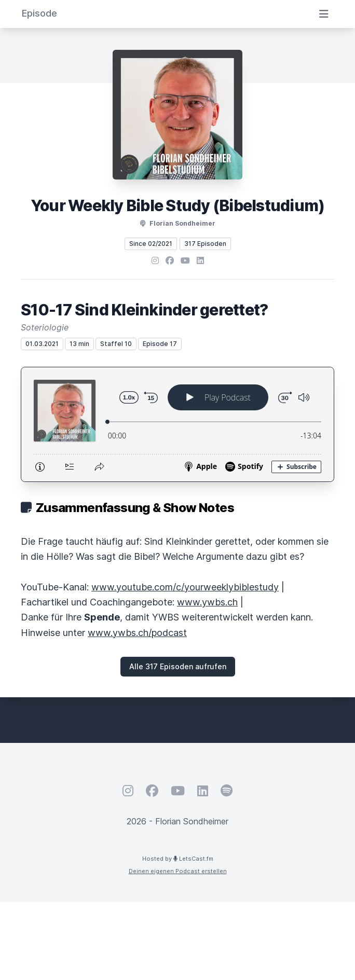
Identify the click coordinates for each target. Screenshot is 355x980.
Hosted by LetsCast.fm (178, 859)
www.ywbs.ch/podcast (137, 633)
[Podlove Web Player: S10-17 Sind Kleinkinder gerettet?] (177, 424)
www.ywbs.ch (207, 602)
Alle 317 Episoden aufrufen (178, 666)
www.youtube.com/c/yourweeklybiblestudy (185, 587)
